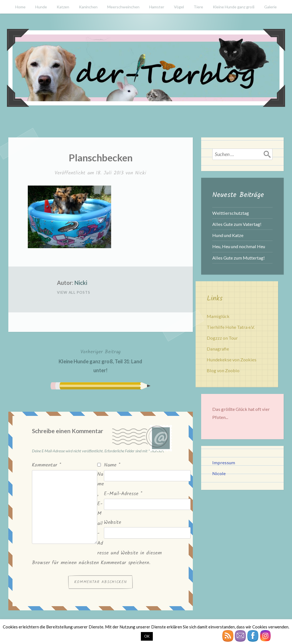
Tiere (198, 7)
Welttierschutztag (231, 213)
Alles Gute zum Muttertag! (239, 258)
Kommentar (47, 465)
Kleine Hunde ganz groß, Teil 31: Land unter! (101, 361)
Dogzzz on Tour (222, 338)
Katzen (63, 7)
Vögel (179, 7)
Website (113, 523)
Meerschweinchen (123, 7)
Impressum (224, 462)
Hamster (157, 7)
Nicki (141, 173)
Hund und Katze (228, 235)
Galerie (270, 7)
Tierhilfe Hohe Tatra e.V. (231, 327)
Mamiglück (218, 316)
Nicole (219, 473)
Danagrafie (218, 349)
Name (112, 465)
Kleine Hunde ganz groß (234, 7)
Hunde (41, 7)
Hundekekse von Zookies (232, 360)
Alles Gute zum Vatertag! (237, 224)
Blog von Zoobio (223, 370)
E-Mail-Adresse (123, 494)
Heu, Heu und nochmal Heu (239, 246)
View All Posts (74, 292)
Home (20, 7)
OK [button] (147, 636)
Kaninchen (88, 7)
